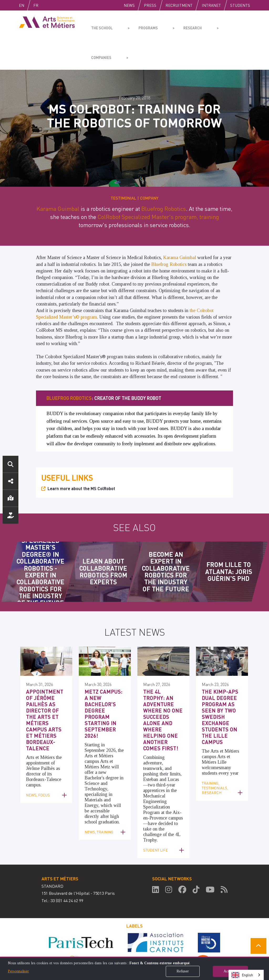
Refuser (183, 971)
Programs (139, 25)
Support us (11, 515)
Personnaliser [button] (18, 971)
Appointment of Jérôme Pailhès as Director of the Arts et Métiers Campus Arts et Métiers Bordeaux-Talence (45, 681)
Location (11, 498)
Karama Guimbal (58, 179)
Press (150, 5)
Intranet (211, 5)
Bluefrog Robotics (164, 179)
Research (175, 25)
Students (240, 5)
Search (11, 464)
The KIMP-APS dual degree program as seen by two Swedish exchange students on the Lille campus (217, 684)
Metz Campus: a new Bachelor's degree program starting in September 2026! (104, 673)
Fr (47, 5)
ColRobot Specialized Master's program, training (158, 187)
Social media (11, 481)
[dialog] (134, 968)
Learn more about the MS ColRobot (81, 459)
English (27, 5)
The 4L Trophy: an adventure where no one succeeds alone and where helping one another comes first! (162, 681)
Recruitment (179, 5)
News (129, 5)
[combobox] (246, 975)
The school (101, 25)
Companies (212, 25)
